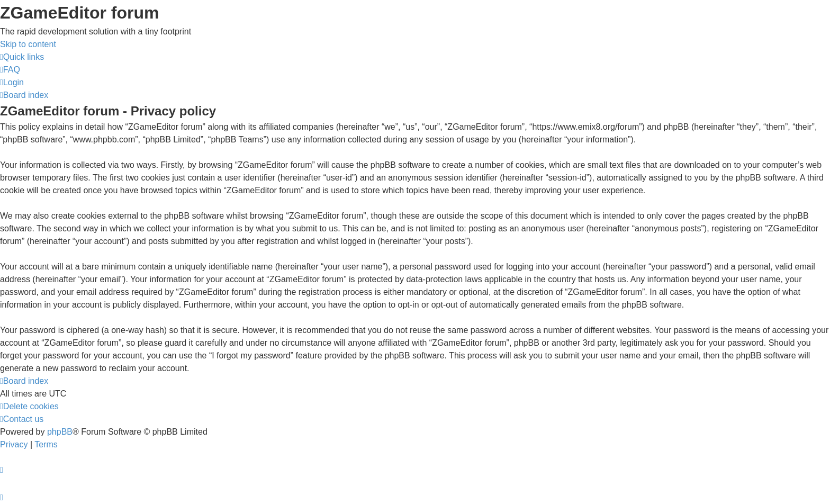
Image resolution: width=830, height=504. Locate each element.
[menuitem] (10, 70)
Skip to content (28, 44)
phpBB (60, 432)
